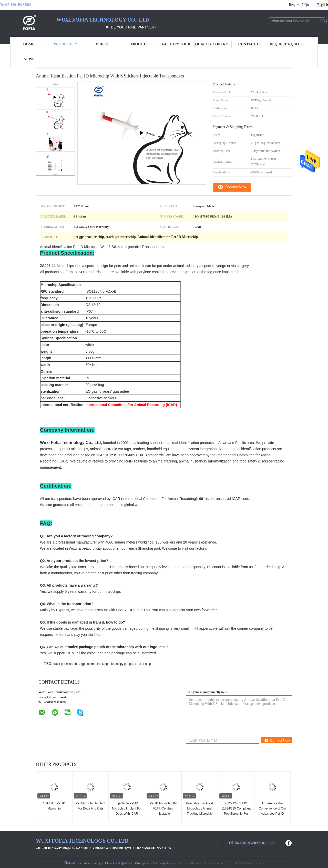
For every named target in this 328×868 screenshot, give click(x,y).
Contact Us (250, 44)
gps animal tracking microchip (101, 664)
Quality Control (213, 44)
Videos (102, 44)
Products (66, 44)
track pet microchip (66, 664)
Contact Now (236, 187)
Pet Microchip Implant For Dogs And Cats (90, 806)
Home (29, 44)
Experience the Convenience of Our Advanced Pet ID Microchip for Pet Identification (273, 814)
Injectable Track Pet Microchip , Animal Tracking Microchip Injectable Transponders (199, 814)
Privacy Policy (91, 863)
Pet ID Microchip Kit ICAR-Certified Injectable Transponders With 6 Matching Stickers (163, 814)
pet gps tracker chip (137, 664)
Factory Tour (176, 44)
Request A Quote (301, 5)
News (29, 59)
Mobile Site (73, 863)
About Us (139, 44)
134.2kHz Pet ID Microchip (54, 806)
